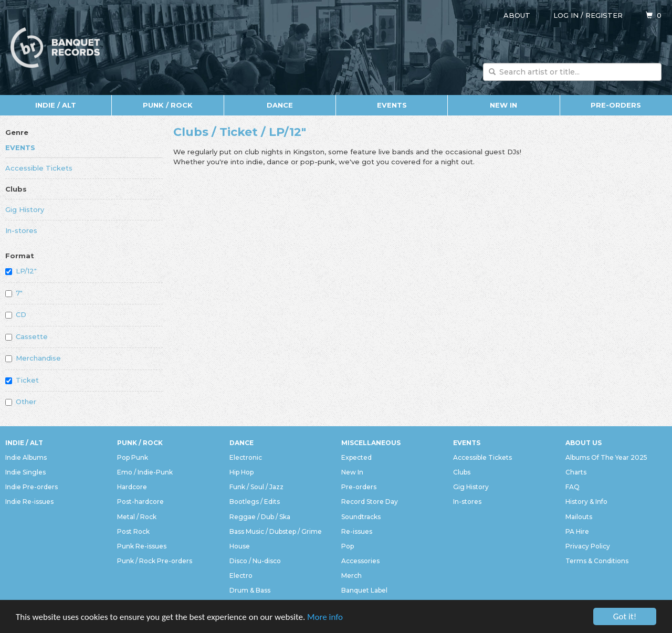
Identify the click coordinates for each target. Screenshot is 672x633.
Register (604, 15)
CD (16, 314)
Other (21, 402)
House (240, 546)
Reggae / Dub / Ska (260, 517)
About (517, 15)
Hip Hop (241, 472)
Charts (576, 472)
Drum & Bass (250, 590)
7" (14, 293)
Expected (356, 457)
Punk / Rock (168, 105)
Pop (348, 546)
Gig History (25, 209)
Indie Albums (26, 457)
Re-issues (357, 531)
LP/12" (21, 271)
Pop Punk (133, 457)
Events (392, 105)
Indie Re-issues (29, 502)
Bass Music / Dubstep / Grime (276, 531)
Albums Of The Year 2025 (606, 457)
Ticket (22, 380)
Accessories (360, 561)
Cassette (27, 336)
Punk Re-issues (142, 546)
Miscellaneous (371, 443)
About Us (584, 443)
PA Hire (577, 531)
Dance (280, 105)
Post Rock (133, 531)
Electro (241, 576)
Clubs (16, 189)
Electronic (246, 457)
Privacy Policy (588, 546)
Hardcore (132, 487)
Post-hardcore (140, 502)
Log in (566, 15)
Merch (351, 576)
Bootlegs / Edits (255, 502)
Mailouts (579, 517)
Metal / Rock (137, 517)
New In (503, 105)
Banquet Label (364, 590)
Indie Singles (25, 472)
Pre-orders (616, 105)
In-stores (21, 230)
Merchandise (33, 358)
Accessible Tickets (39, 168)
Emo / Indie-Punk (145, 472)
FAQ (573, 487)
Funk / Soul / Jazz (256, 487)
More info (325, 618)
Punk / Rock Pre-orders (155, 561)
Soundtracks (361, 517)
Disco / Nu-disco (255, 561)
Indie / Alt (56, 105)
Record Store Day (370, 502)
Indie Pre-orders (31, 487)
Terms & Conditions (597, 561)
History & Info (586, 502)
